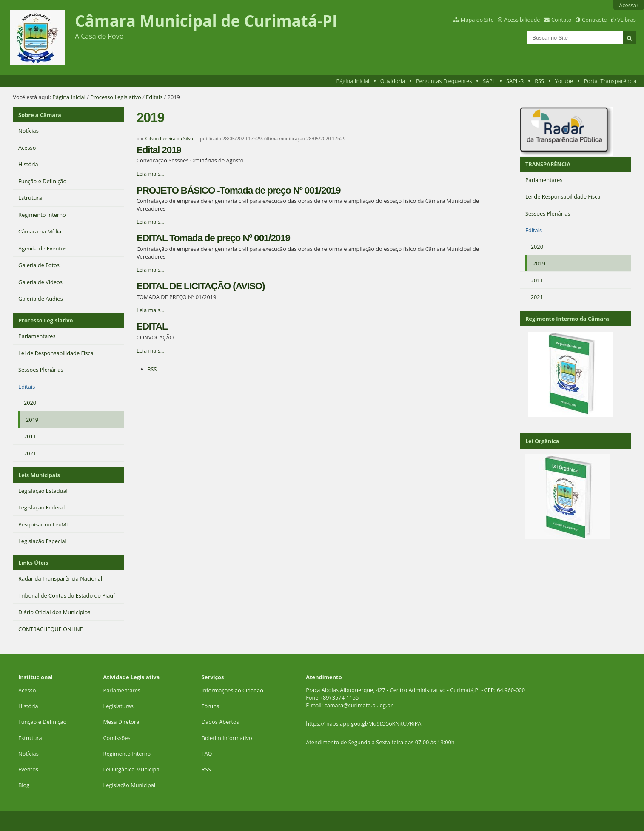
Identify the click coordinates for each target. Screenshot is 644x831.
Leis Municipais (39, 475)
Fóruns (210, 706)
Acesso (27, 690)
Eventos (28, 769)
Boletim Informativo (227, 738)
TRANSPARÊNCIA (548, 164)
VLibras (627, 20)
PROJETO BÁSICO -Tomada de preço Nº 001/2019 (238, 190)
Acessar (629, 5)
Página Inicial (353, 81)
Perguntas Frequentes (444, 81)
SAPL (489, 81)
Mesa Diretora (121, 722)
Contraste (594, 20)
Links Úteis (33, 563)
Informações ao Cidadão (232, 690)
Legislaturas (118, 706)
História (28, 706)
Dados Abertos (220, 722)
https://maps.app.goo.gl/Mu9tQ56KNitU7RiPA (363, 723)
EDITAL (152, 326)
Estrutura (30, 738)
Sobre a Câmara (40, 115)
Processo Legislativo (116, 97)
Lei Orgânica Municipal (132, 769)
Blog (24, 785)
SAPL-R (515, 81)
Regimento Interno (127, 754)
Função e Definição (42, 722)
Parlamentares (122, 690)
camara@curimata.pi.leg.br (359, 705)
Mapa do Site (477, 20)
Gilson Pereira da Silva (169, 138)
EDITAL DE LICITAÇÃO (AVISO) (201, 286)
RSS (539, 81)
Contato (561, 20)
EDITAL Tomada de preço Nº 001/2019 (213, 238)
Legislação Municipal (130, 785)
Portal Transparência (610, 81)
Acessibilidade (522, 20)
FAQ (207, 754)
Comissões (117, 738)
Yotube (564, 81)
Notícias (28, 754)
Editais (154, 97)
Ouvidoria (393, 81)
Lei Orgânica (542, 441)
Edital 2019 (159, 150)
